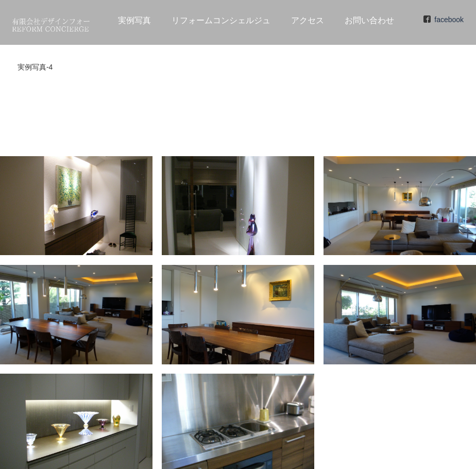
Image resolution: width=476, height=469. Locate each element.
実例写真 (134, 20)
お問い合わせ (369, 20)
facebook (449, 20)
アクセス (308, 20)
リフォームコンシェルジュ (221, 20)
